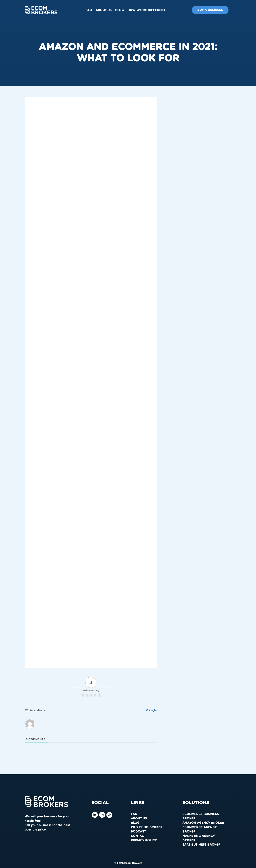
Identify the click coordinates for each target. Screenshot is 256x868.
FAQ (89, 10)
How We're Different (146, 10)
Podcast (138, 832)
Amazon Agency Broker (203, 823)
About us (104, 10)
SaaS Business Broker (201, 845)
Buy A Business (210, 10)
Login (151, 711)
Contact (138, 836)
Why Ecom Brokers (148, 827)
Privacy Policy (144, 840)
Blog (120, 10)
